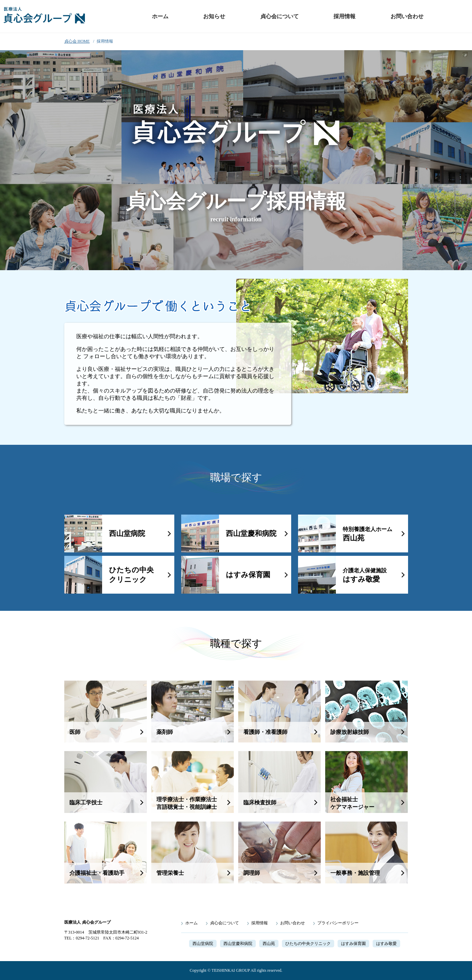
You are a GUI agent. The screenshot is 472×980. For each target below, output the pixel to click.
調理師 (252, 873)
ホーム (160, 16)
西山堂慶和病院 (251, 533)
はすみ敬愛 (365, 575)
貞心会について (279, 16)
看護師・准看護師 (265, 732)
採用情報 (344, 16)
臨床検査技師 (260, 802)
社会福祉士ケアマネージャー (352, 803)
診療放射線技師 (350, 732)
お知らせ (214, 16)
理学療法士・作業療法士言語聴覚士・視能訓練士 (187, 803)
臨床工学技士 (86, 802)
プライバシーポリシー (338, 923)
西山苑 (367, 534)
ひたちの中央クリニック (131, 575)
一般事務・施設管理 (355, 873)
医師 (75, 732)
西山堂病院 (127, 533)
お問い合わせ (407, 16)
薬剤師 (165, 732)
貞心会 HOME (77, 41)
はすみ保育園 (248, 575)
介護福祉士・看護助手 (97, 873)
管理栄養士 (170, 873)
